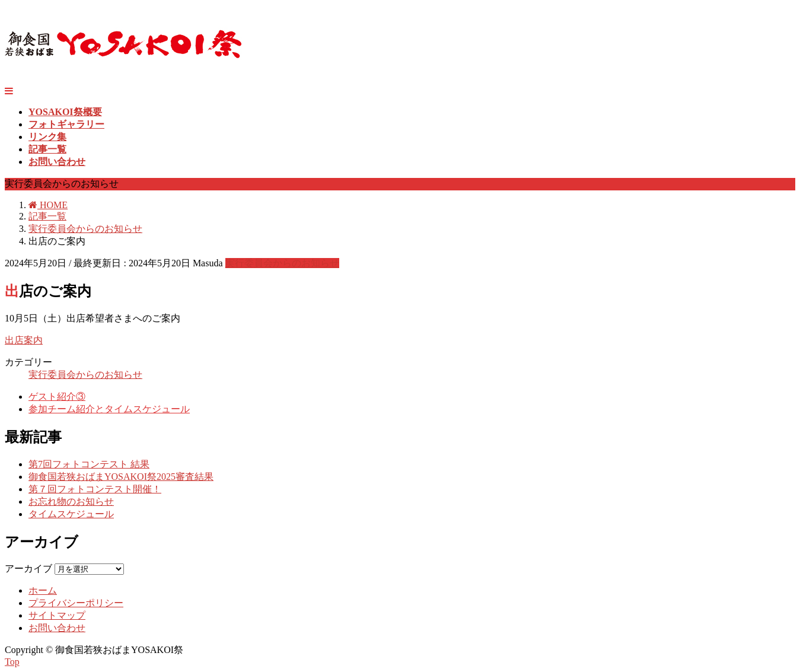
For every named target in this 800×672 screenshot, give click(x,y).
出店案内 (24, 340)
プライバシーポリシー (76, 603)
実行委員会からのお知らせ (282, 263)
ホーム (43, 590)
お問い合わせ (57, 628)
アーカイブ (28, 569)
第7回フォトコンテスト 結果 (89, 464)
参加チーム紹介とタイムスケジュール (109, 409)
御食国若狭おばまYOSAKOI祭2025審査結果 (121, 477)
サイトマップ (57, 615)
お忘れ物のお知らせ (71, 501)
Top (12, 662)
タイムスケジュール (71, 514)
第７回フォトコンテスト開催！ (95, 489)
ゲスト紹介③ (57, 396)
